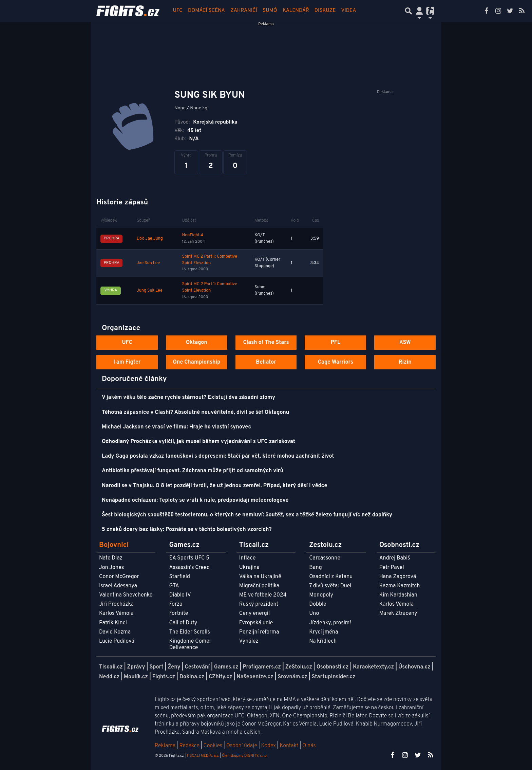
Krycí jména (324, 632)
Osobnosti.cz (333, 667)
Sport (156, 667)
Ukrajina (249, 568)
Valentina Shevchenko (126, 595)
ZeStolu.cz (299, 667)
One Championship (196, 362)
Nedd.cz (109, 677)
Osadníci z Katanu (331, 577)
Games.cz (226, 667)
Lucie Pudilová (117, 641)
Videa (349, 11)
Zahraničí (244, 11)
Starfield (179, 577)
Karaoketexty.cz (373, 667)
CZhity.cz (220, 677)
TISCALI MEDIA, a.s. (203, 756)
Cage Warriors (336, 362)
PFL (336, 343)
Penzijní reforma (259, 632)
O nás (309, 746)
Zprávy (136, 667)
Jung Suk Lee (150, 291)
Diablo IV (180, 595)
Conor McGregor (119, 577)
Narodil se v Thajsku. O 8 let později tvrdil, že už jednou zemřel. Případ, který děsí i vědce (214, 486)
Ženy (174, 667)
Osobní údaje (242, 746)
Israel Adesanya (118, 586)
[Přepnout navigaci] (419, 11)
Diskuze (325, 11)
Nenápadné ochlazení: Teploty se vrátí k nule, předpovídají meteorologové (195, 500)
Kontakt (290, 746)
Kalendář (296, 11)
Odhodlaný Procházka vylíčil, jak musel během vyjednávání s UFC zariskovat (198, 442)
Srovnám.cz (292, 677)
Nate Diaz (111, 558)
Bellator (266, 362)
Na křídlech (323, 641)
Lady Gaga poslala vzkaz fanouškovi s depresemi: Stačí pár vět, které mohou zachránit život (218, 456)
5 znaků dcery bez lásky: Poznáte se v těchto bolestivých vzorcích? (187, 530)
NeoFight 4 (192, 235)
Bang (316, 568)
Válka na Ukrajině (260, 577)
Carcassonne (325, 558)
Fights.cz (164, 677)
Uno (314, 613)
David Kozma (115, 632)
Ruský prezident (259, 604)
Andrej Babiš (395, 558)
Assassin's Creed (189, 568)
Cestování (197, 667)
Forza (176, 604)
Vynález (249, 641)
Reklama (165, 746)
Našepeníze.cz (255, 677)
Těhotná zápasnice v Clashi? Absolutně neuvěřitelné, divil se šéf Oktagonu (195, 412)
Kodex (269, 746)
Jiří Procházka (116, 604)
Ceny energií (254, 613)
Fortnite (178, 613)
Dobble (318, 604)
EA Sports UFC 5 (189, 558)
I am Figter (127, 362)
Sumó (270, 11)
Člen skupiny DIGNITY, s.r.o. (245, 756)
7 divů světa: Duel (330, 586)
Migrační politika (259, 586)
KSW (405, 343)
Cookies (213, 746)
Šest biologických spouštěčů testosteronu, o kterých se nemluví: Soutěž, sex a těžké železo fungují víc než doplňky (247, 515)
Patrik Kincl (113, 623)
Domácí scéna (206, 11)
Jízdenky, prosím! (330, 623)
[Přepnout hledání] (408, 11)
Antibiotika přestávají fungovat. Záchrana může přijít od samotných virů (193, 471)
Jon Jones (111, 568)
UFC (178, 11)
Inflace (247, 558)
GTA (174, 586)
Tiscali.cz (111, 667)
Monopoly (321, 595)
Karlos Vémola (116, 613)
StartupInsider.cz (334, 677)
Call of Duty (183, 623)
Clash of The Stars (266, 343)
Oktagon (197, 343)
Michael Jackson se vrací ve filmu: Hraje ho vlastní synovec (176, 427)
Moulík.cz (136, 677)
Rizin (405, 362)
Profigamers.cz (262, 667)
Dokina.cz (192, 677)
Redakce (189, 746)
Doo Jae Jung (150, 239)
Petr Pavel (392, 568)
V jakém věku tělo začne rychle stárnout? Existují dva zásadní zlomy (188, 398)
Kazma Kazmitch (400, 586)
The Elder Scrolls (189, 632)
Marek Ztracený (398, 613)
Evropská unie (256, 623)
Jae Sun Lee (148, 263)
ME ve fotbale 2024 (263, 595)
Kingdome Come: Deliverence (190, 645)
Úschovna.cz (414, 667)
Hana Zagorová (398, 577)
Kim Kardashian (398, 595)
